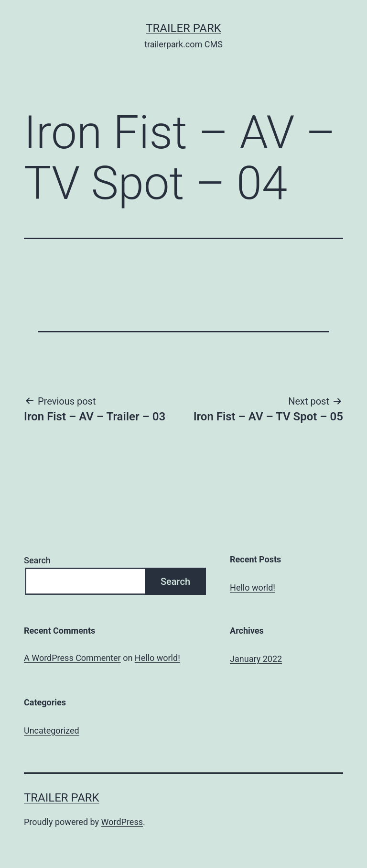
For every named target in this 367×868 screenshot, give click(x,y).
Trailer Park (183, 28)
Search (37, 560)
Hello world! (253, 588)
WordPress (122, 822)
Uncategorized (52, 731)
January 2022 (256, 659)
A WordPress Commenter (72, 658)
